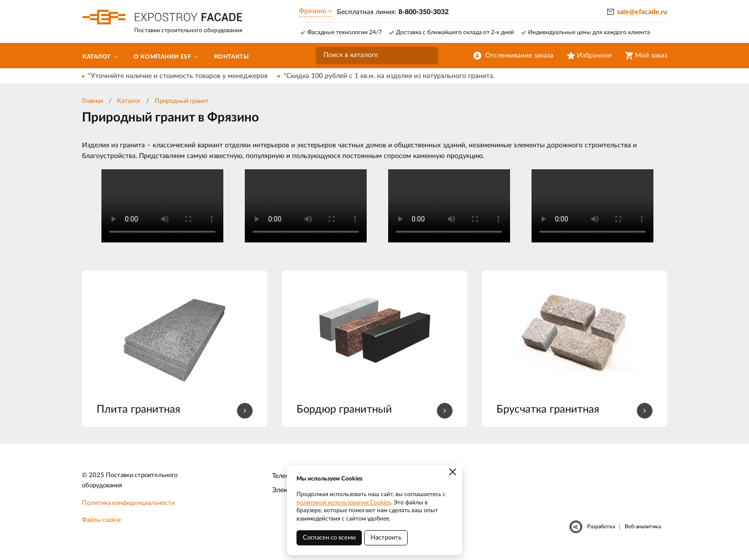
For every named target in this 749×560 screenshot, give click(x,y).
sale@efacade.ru (642, 12)
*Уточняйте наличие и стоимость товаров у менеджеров (178, 76)
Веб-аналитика (643, 527)
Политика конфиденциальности (128, 503)
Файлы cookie (101, 520)
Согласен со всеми (329, 538)
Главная (92, 101)
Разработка (601, 527)
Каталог (129, 101)
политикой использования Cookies (344, 502)
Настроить (386, 538)
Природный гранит (182, 101)
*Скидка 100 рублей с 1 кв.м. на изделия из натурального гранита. (389, 76)
